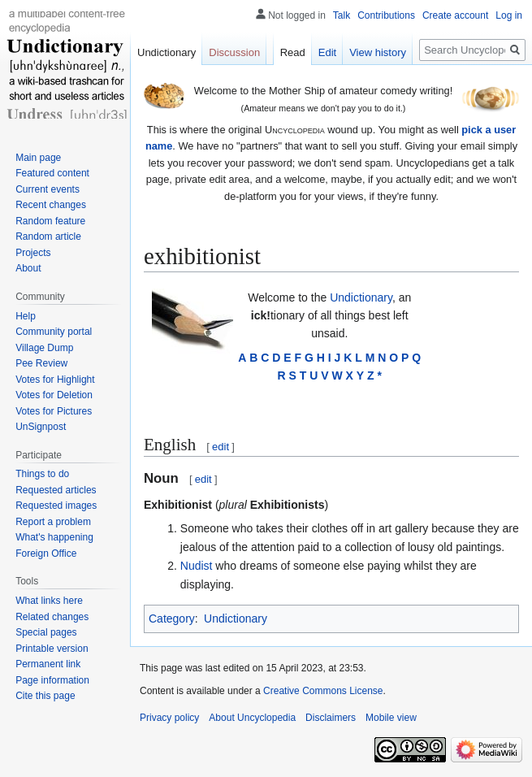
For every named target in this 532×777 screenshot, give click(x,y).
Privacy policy (169, 718)
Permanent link (48, 664)
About (28, 268)
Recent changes (51, 205)
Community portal (54, 332)
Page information (52, 680)
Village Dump (44, 348)
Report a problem (53, 522)
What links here (49, 601)
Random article (48, 237)
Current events (48, 189)
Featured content (52, 173)
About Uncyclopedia (252, 718)
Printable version (52, 649)
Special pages (46, 632)
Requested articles (56, 490)
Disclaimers (331, 718)
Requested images (56, 506)
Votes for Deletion (54, 395)
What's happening (54, 537)
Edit (327, 52)
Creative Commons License (323, 691)
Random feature (50, 221)
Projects (33, 253)
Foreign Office (46, 553)
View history (378, 52)
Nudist (197, 566)
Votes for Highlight (55, 380)
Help (26, 316)
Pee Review (41, 363)
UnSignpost (41, 427)
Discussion (234, 52)
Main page (38, 158)
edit (221, 447)
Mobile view (391, 718)
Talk (342, 15)
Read (293, 52)
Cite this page (45, 696)
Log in (509, 15)
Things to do (42, 474)
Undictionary (361, 297)
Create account (455, 15)
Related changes (52, 617)
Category (172, 619)
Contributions (386, 15)
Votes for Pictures (54, 411)
